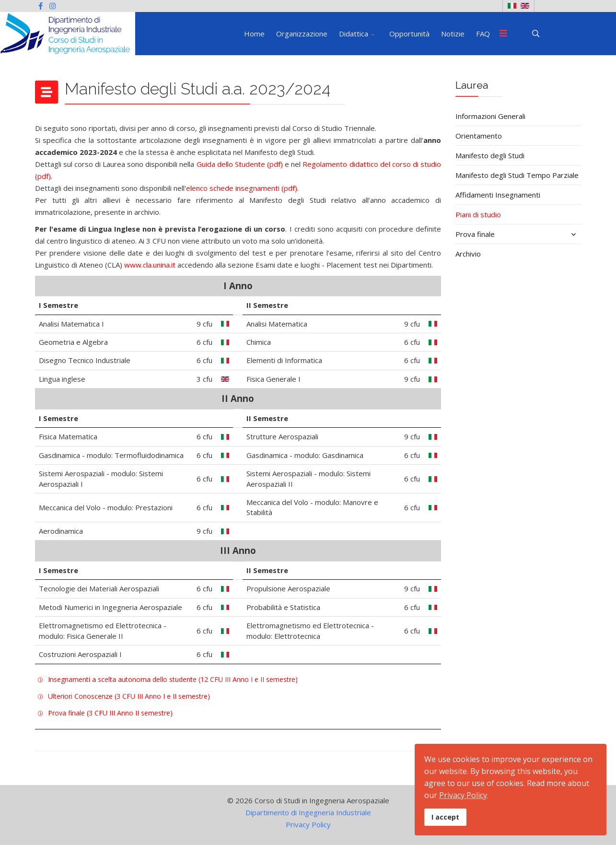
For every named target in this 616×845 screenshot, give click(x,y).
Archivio (468, 254)
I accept (445, 817)
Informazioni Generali (490, 116)
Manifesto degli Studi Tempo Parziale (517, 175)
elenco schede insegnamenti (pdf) (242, 188)
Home (254, 34)
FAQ (483, 34)
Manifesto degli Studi (490, 155)
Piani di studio (478, 214)
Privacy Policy (308, 824)
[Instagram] (52, 6)
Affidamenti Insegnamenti (498, 195)
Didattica (354, 34)
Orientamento (479, 136)
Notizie (453, 34)
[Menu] (503, 34)
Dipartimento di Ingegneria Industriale (308, 812)
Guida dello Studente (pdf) (240, 164)
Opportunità (409, 34)
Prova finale (475, 234)
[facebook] (41, 6)
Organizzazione (302, 34)
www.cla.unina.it (150, 265)
